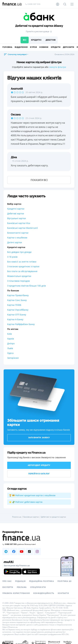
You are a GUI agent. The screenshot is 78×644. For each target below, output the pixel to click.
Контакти (63, 593)
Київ (9, 334)
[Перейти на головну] (12, 4)
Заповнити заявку (39, 438)
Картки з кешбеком (17, 238)
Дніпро (11, 343)
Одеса (10, 353)
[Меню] (72, 4)
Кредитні (36, 40)
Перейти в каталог (39, 474)
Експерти (8, 587)
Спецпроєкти (38, 587)
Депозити (69, 47)
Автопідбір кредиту (39, 465)
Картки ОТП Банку (17, 315)
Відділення (21, 47)
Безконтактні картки (18, 233)
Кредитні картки (16, 209)
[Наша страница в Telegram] (6, 552)
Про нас (7, 581)
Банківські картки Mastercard (22, 228)
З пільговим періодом (18, 281)
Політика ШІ (64, 581)
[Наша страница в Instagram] (37, 552)
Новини (44, 47)
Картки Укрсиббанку (18, 310)
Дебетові (51, 40)
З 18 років (12, 257)
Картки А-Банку (15, 319)
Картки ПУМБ (14, 305)
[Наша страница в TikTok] (29, 552)
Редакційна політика (41, 581)
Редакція (20, 581)
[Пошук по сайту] (65, 4)
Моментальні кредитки (19, 276)
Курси (33, 47)
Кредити (56, 47)
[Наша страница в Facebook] (14, 552)
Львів (10, 348)
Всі (25, 40)
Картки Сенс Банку (17, 300)
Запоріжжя (13, 358)
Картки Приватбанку (18, 295)
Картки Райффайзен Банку (21, 324)
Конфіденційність (44, 593)
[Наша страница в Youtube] (22, 552)
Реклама (22, 587)
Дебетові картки (16, 213)
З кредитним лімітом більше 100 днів (26, 286)
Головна (7, 47)
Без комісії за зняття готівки (22, 262)
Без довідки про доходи (19, 252)
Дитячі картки (15, 242)
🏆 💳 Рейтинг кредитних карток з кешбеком (32, 495)
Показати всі (39, 180)
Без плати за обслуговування (22, 271)
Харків (10, 339)
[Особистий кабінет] (58, 4)
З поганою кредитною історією (23, 266)
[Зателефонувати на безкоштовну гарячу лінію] (39, 544)
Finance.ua (17, 517)
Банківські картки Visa (19, 223)
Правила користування (16, 593)
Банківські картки (31, 517)
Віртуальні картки (16, 218)
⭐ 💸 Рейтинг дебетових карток (26, 502)
